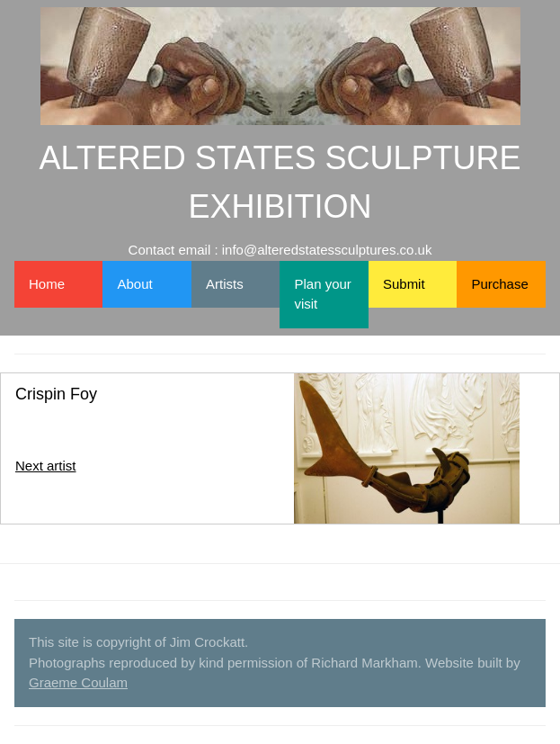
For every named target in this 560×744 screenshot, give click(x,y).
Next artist (46, 466)
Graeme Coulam (78, 682)
